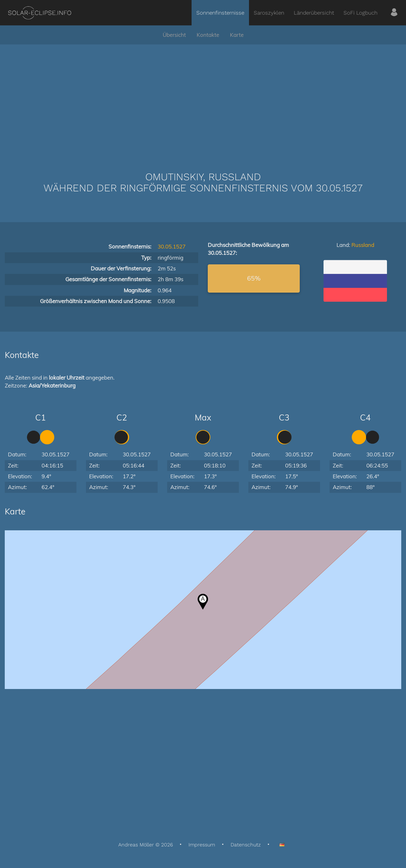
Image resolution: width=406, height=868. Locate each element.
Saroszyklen (269, 13)
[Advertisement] (203, 98)
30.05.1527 (172, 246)
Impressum (202, 845)
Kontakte (208, 35)
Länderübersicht (314, 13)
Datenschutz (246, 845)
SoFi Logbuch (360, 13)
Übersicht (174, 35)
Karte (237, 35)
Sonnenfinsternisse (220, 13)
